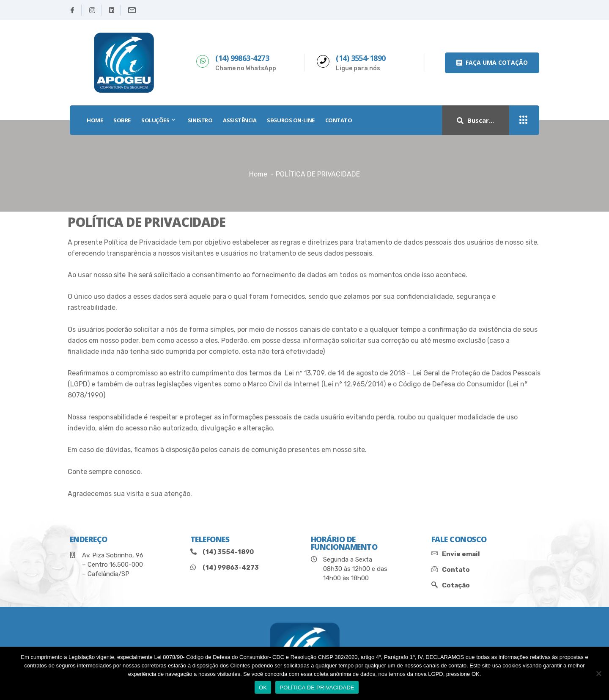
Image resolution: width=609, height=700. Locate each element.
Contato (339, 120)
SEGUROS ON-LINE (291, 120)
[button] (492, 63)
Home (258, 174)
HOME (95, 120)
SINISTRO (200, 120)
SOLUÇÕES (159, 120)
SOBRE (122, 120)
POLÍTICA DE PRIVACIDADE (317, 688)
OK (263, 688)
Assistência (240, 120)
